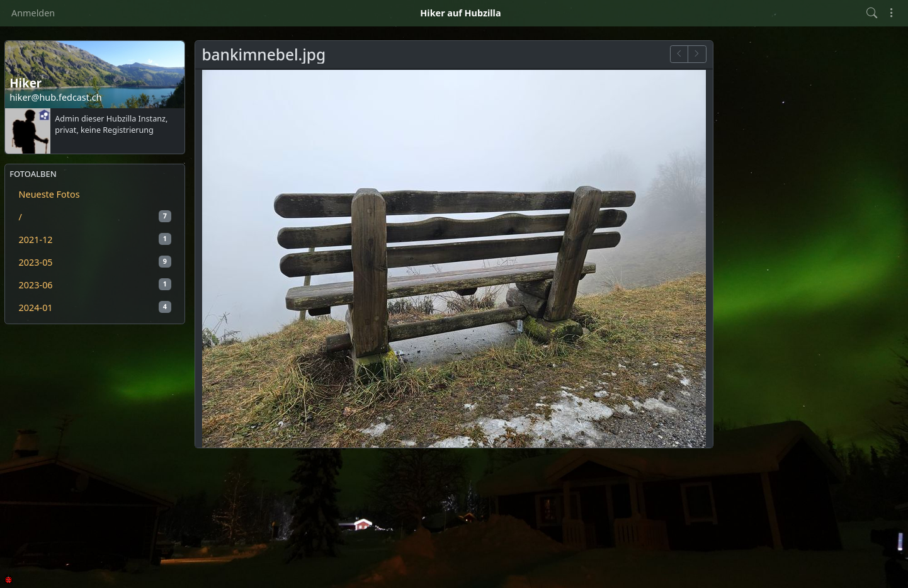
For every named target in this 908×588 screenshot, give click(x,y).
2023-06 (95, 285)
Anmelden (33, 13)
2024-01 (95, 307)
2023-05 (95, 262)
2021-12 (95, 239)
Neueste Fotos (49, 194)
